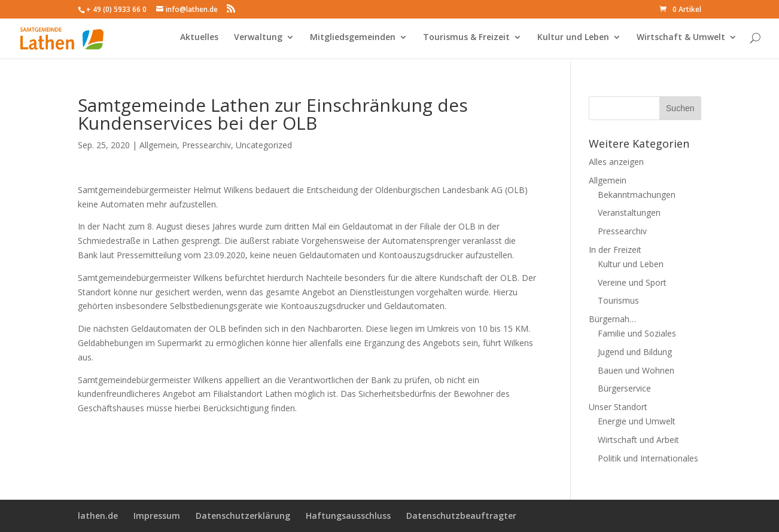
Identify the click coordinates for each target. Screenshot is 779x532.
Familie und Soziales (637, 333)
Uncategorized (264, 145)
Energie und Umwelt (637, 421)
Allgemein (158, 145)
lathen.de (98, 516)
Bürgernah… (612, 319)
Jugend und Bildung (635, 352)
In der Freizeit (615, 250)
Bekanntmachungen (637, 195)
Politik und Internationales (648, 458)
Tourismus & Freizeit (466, 41)
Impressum (157, 516)
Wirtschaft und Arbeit (638, 440)
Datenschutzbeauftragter (461, 516)
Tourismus (618, 300)
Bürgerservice (624, 388)
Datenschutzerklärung (243, 516)
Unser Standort (618, 407)
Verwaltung (258, 41)
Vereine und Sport (632, 282)
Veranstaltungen (629, 213)
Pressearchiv (206, 145)
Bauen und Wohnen (636, 370)
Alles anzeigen (616, 162)
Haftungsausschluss (348, 516)
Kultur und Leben (573, 41)
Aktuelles (199, 41)
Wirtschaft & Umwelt (681, 41)
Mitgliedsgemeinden (353, 41)
